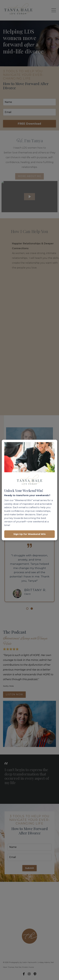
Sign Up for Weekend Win (29, 534)
